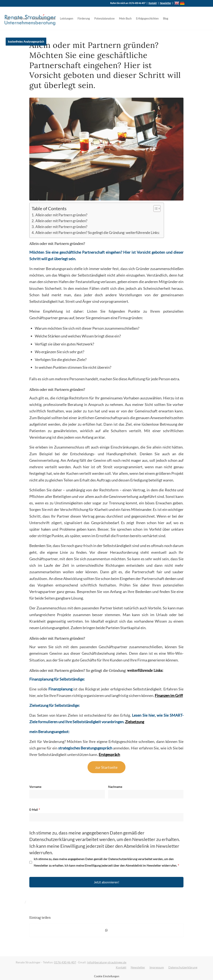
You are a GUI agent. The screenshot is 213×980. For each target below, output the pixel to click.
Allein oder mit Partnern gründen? (61, 215)
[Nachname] (146, 794)
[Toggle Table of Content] (155, 209)
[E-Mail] (106, 817)
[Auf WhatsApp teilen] (106, 930)
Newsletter (165, 3)
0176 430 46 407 (65, 962)
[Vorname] (67, 794)
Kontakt (153, 3)
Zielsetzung (135, 722)
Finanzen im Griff (169, 695)
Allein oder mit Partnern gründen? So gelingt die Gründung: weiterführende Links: (97, 233)
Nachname (115, 787)
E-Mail (34, 810)
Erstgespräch (109, 754)
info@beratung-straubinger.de (107, 962)
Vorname (35, 787)
